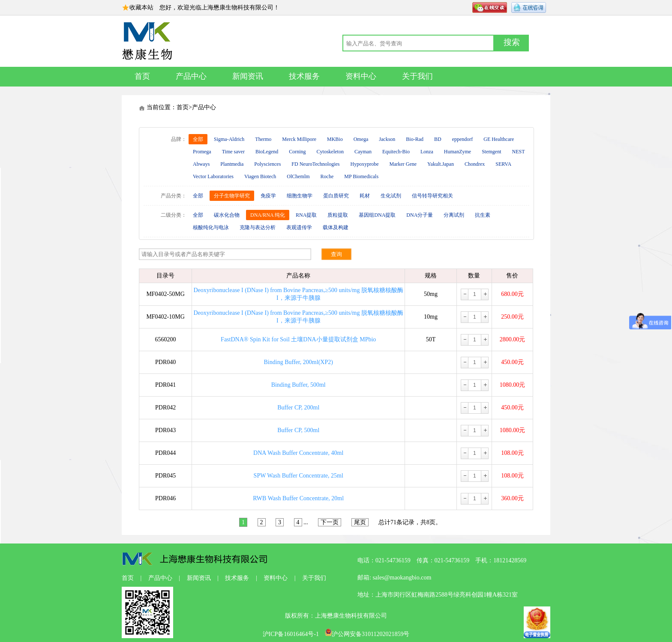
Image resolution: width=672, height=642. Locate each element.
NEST (519, 152)
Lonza (427, 152)
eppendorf (463, 139)
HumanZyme (457, 152)
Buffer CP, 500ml (298, 430)
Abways (201, 164)
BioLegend (267, 152)
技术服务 (304, 76)
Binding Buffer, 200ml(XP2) (298, 362)
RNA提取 (306, 215)
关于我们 (417, 76)
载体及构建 (336, 227)
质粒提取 (338, 215)
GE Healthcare (499, 139)
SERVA (503, 164)
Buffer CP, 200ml (298, 408)
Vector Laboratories (213, 176)
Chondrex (475, 164)
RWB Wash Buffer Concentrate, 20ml (298, 498)
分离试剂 (454, 215)
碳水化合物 (227, 215)
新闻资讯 (248, 76)
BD (438, 139)
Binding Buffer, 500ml (298, 385)
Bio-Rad (415, 139)
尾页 (360, 522)
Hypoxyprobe (364, 164)
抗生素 (483, 215)
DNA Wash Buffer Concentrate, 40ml (298, 453)
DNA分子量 (420, 215)
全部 (198, 139)
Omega (361, 139)
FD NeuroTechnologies (315, 164)
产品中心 (191, 76)
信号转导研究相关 (432, 196)
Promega (202, 152)
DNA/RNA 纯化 (268, 215)
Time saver (233, 152)
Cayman (363, 152)
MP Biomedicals (361, 176)
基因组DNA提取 (377, 215)
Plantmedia (232, 164)
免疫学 (268, 196)
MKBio (335, 139)
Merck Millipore (299, 139)
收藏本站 (141, 7)
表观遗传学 (299, 227)
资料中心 (361, 76)
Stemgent (491, 152)
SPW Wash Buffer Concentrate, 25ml (298, 476)
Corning (297, 152)
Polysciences (267, 164)
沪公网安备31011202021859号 (367, 634)
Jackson (387, 139)
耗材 (365, 196)
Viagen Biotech (260, 176)
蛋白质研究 (336, 196)
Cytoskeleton (330, 152)
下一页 (330, 522)
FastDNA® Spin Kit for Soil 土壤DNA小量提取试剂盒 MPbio (298, 339)
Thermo (263, 139)
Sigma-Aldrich (229, 139)
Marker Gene (403, 164)
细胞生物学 (300, 196)
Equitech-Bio (396, 152)
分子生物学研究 (232, 196)
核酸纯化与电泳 (211, 227)
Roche (327, 176)
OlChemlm (298, 176)
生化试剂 (391, 196)
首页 (142, 76)
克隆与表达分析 (258, 227)
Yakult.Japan (441, 164)
